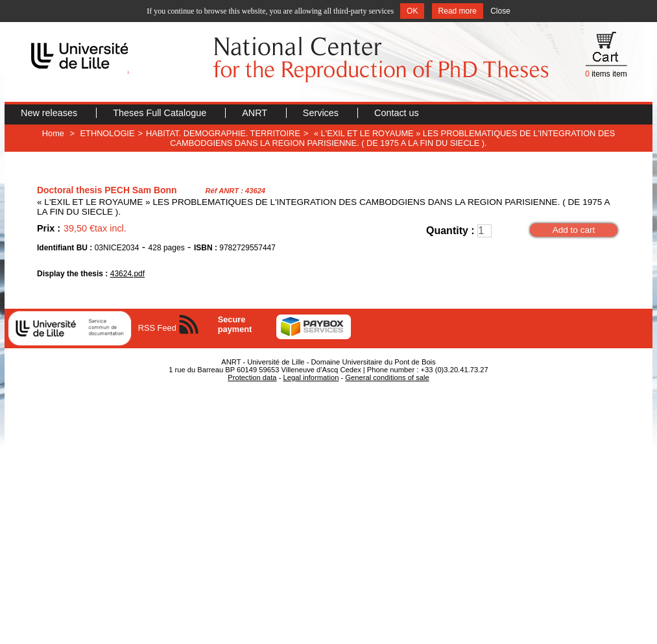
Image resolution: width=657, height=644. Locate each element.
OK (412, 11)
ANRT (256, 113)
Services (322, 113)
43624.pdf (127, 274)
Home (53, 133)
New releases (50, 113)
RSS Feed (157, 328)
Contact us (397, 113)
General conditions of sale (387, 377)
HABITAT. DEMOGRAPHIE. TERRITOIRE (223, 133)
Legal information (311, 377)
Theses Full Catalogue (161, 113)
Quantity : (450, 231)
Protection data (252, 377)
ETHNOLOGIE (108, 133)
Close (500, 11)
